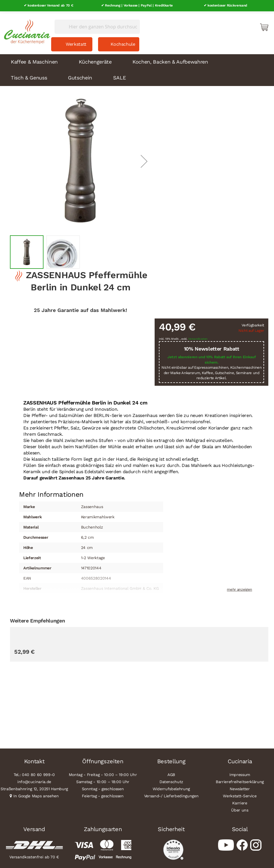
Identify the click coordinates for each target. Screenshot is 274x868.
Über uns (240, 808)
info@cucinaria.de (34, 780)
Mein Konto (240, 25)
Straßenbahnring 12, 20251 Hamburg (34, 787)
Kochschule (123, 42)
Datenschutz (171, 780)
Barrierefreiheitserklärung (240, 780)
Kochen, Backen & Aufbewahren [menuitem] (170, 60)
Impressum (240, 773)
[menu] (137, 68)
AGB (171, 773)
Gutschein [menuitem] (80, 76)
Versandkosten (198, 337)
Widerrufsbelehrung (171, 787)
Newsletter (240, 787)
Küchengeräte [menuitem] (95, 60)
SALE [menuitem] (120, 76)
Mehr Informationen (51, 492)
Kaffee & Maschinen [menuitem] (34, 60)
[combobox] (97, 25)
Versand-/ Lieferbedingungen (171, 794)
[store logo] (26, 28)
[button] (144, 159)
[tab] (51, 492)
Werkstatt (76, 42)
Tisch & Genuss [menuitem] (29, 76)
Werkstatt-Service (240, 794)
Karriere (240, 801)
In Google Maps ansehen (36, 794)
